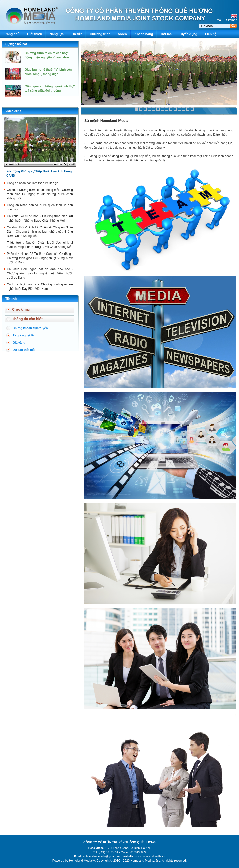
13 (188, 109)
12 (184, 109)
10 (175, 109)
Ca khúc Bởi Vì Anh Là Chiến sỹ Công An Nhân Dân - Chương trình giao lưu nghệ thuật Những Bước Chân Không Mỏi (40, 232)
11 (179, 109)
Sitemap (232, 20)
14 (192, 109)
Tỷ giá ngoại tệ (23, 335)
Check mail (21, 309)
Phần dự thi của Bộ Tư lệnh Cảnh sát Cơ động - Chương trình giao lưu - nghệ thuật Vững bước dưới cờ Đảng (40, 258)
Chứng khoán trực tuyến (30, 328)
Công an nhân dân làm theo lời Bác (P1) (34, 183)
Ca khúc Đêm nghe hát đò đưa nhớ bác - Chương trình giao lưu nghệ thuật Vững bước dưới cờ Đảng (40, 273)
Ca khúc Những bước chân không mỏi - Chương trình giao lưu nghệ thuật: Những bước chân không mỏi (40, 194)
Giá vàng (19, 343)
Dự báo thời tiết (24, 350)
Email (218, 20)
